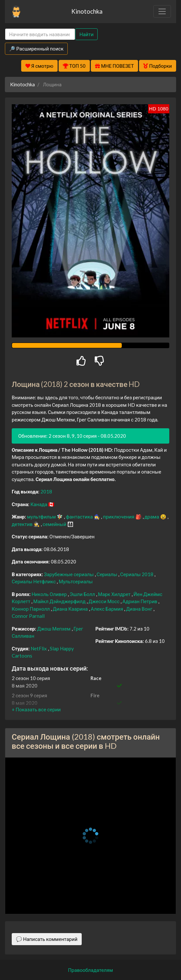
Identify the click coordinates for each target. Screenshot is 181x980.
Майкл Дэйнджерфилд (60, 601)
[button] (36, 709)
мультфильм (42, 517)
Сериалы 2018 (137, 574)
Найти (86, 34)
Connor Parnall (28, 616)
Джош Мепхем (54, 629)
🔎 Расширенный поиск (36, 49)
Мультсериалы (76, 581)
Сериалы (107, 574)
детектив (23, 524)
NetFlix (39, 648)
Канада (39, 504)
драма (152, 517)
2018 (46, 491)
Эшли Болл (83, 594)
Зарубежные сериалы (69, 574)
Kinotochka (87, 11)
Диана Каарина (71, 609)
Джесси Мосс (104, 601)
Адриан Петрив (140, 601)
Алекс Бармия (107, 609)
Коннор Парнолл (31, 609)
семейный (55, 524)
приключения (119, 517)
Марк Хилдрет (115, 594)
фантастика (80, 517)
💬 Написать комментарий (47, 939)
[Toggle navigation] (162, 11)
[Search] (40, 34)
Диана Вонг (140, 609)
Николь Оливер (50, 594)
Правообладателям (90, 970)
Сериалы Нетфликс (34, 581)
